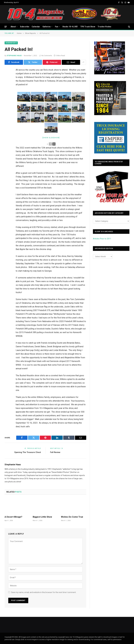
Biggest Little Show (42, 517)
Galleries (47, 27)
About (13, 27)
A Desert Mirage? (13, 517)
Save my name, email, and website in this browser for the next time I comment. (44, 592)
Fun (57, 27)
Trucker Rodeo (104, 27)
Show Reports (11, 43)
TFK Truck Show (88, 27)
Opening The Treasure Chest (27, 452)
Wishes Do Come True (72, 517)
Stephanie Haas (14, 56)
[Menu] (6, 27)
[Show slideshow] (51, 138)
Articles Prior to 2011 (102, 239)
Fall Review (55, 452)
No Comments (46, 56)
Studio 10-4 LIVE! (70, 27)
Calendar (36, 27)
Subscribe (25, 27)
